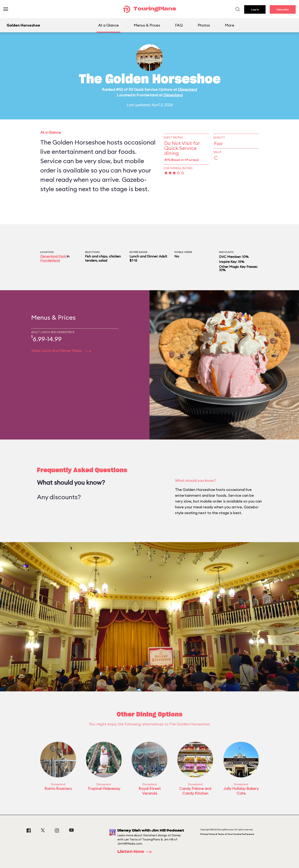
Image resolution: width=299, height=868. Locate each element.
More (230, 25)
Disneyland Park (53, 256)
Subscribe (283, 9)
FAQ (179, 25)
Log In (255, 9)
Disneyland (187, 89)
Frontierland (50, 260)
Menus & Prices (147, 25)
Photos (204, 25)
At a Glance (108, 25)
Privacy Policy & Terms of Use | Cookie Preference (227, 834)
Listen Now (136, 852)
